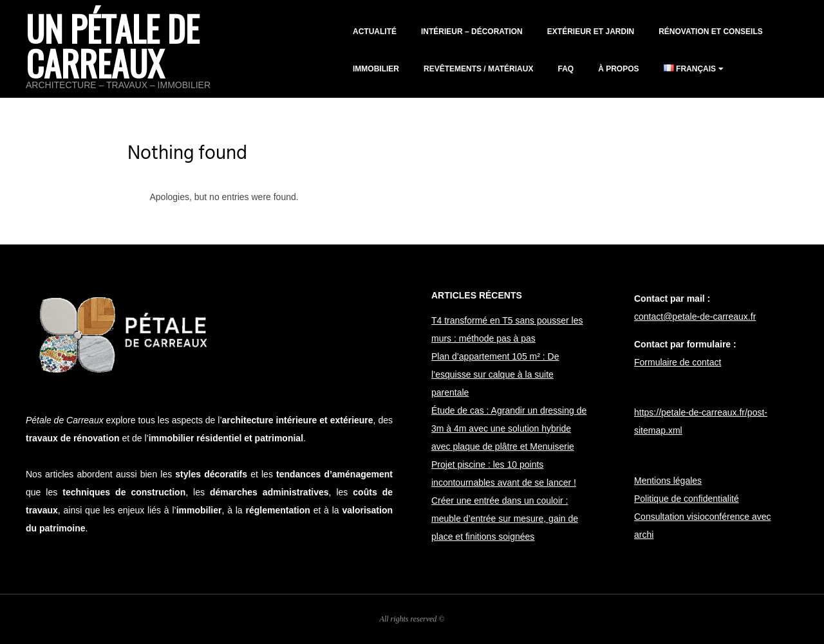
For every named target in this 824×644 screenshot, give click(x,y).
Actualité (375, 32)
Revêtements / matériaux (478, 69)
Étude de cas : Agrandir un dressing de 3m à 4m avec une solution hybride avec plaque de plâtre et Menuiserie (509, 428)
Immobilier (376, 69)
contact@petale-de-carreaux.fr (695, 317)
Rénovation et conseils (711, 32)
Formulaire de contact (678, 362)
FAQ (566, 69)
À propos (618, 69)
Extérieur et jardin (591, 32)
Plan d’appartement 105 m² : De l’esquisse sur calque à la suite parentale (495, 374)
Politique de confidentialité (687, 499)
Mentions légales (668, 481)
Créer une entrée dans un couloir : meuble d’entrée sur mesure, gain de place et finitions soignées (505, 519)
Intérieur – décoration (472, 32)
